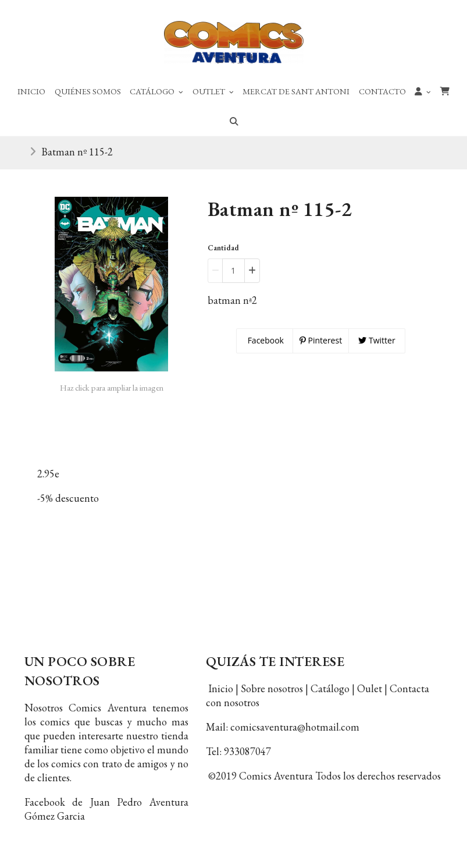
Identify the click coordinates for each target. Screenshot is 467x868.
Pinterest (321, 340)
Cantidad (223, 248)
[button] (423, 91)
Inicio (31, 91)
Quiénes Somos (88, 91)
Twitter (377, 340)
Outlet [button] (213, 91)
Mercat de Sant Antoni (296, 91)
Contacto (382, 91)
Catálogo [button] (156, 91)
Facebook (265, 340)
